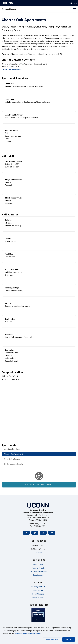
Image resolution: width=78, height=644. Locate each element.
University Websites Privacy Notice (28, 634)
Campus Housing (9, 9)
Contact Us (38, 552)
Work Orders (38, 564)
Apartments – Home (12, 449)
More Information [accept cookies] (52, 640)
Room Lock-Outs (38, 568)
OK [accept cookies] (69, 639)
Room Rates (38, 590)
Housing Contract (38, 587)
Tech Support (38, 575)
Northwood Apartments (14, 464)
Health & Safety (38, 597)
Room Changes (38, 594)
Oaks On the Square (12, 459)
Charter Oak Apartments (14, 454)
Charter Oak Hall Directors (12, 69)
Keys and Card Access (38, 571)
